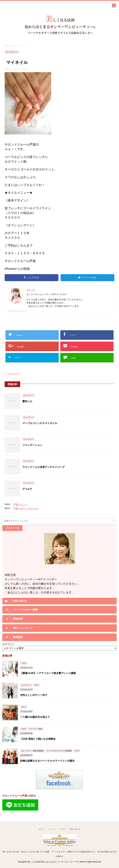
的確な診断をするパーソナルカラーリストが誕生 (47, 761)
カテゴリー (9, 644)
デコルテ (27, 489)
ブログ (62, 829)
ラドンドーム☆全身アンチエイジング (44, 467)
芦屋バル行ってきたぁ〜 (26, 508)
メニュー (52, 829)
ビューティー (13, 373)
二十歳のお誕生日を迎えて (35, 717)
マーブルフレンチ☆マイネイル (40, 423)
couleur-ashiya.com (17, 311)
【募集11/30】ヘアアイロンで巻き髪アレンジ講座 (48, 673)
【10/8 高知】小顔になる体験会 (38, 739)
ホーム (42, 829)
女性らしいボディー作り (34, 695)
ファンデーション (32, 445)
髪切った (27, 401)
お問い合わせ (75, 829)
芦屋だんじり (20, 504)
